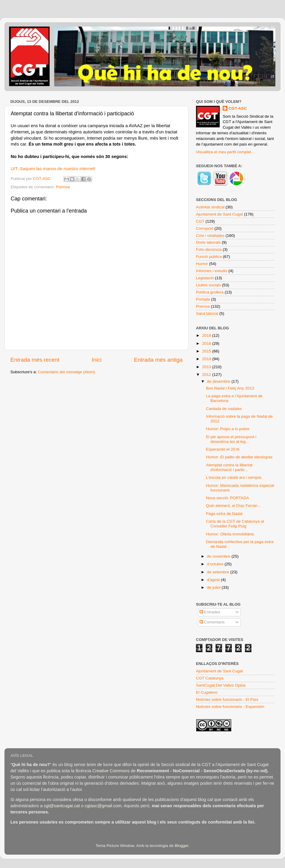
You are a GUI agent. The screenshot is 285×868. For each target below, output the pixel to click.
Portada (203, 299)
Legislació (205, 278)
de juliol (214, 587)
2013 (207, 367)
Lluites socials (208, 285)
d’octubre (216, 564)
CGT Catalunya (210, 678)
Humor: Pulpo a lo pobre (228, 429)
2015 (207, 351)
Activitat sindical (210, 207)
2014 (207, 359)
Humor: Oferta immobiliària (230, 534)
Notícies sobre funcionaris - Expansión (230, 707)
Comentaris (212, 622)
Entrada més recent (35, 360)
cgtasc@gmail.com (103, 806)
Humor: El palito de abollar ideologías (239, 457)
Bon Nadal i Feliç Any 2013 (230, 388)
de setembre (219, 572)
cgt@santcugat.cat (62, 806)
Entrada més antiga (158, 360)
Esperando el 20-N (223, 449)
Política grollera (210, 292)
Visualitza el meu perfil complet (224, 152)
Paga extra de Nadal (224, 514)
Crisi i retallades (210, 236)
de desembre (219, 381)
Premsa (63, 187)
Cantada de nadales (224, 409)
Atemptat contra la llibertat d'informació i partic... (229, 467)
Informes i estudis (212, 271)
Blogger (181, 846)
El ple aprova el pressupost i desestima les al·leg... (231, 439)
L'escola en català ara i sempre (234, 477)
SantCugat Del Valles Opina (221, 685)
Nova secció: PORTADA (228, 498)
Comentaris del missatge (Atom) (67, 372)
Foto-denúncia (209, 249)
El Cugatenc (207, 692)
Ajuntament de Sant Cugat (219, 214)
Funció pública (209, 257)
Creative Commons (111, 771)
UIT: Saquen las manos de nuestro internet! (53, 169)
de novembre (219, 556)
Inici (97, 360)
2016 (207, 343)
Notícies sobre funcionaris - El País (227, 699)
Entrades (210, 612)
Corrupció (205, 228)
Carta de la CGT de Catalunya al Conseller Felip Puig (235, 524)
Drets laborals (208, 242)
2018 (207, 335)
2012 (207, 375)
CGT (200, 221)
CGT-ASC (238, 108)
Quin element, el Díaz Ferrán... (233, 506)
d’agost (214, 580)
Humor (202, 264)
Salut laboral (207, 313)
